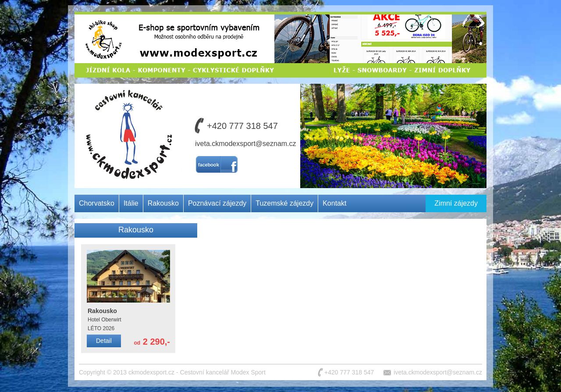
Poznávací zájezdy (217, 203)
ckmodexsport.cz (151, 372)
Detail (104, 341)
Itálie (131, 203)
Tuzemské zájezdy (284, 203)
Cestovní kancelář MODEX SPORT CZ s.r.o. (126, 116)
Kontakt (334, 203)
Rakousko (163, 203)
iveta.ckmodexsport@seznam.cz (246, 144)
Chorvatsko (97, 203)
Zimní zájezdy (456, 203)
